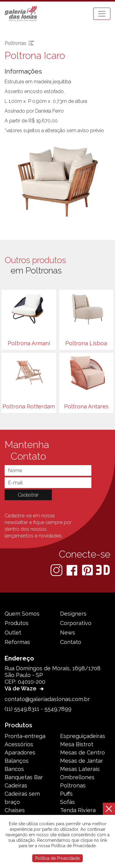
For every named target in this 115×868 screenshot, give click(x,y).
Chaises (15, 810)
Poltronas (73, 785)
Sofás (67, 802)
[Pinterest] (88, 570)
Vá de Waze (25, 688)
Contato (71, 642)
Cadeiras (16, 785)
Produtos (17, 623)
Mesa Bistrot (77, 744)
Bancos (14, 769)
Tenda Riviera (78, 810)
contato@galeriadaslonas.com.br (47, 699)
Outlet (13, 633)
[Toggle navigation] (102, 14)
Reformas (17, 642)
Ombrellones (77, 777)
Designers (73, 614)
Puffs (66, 794)
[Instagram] (57, 570)
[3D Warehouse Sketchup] (103, 570)
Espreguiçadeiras (83, 736)
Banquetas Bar (24, 777)
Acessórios (19, 744)
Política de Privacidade (57, 858)
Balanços (17, 761)
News (68, 633)
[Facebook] (73, 570)
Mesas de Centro (82, 752)
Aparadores (20, 752)
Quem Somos (22, 614)
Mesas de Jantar (82, 761)
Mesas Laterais (80, 769)
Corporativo (76, 623)
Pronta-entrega (25, 736)
